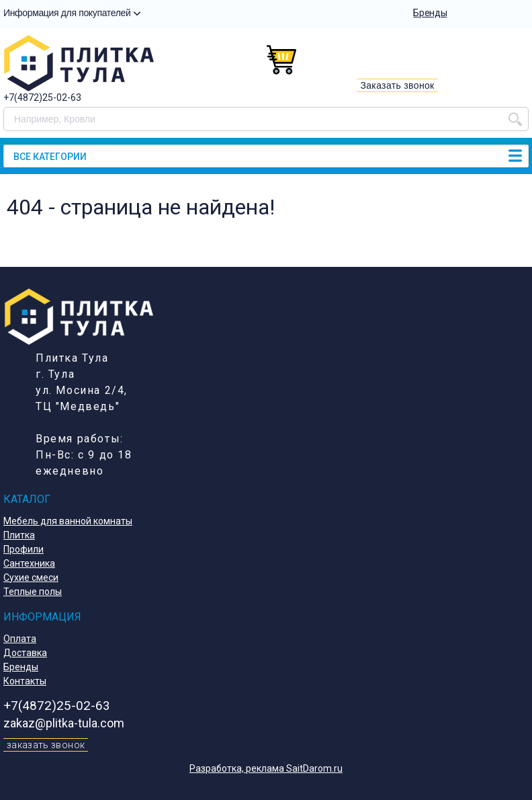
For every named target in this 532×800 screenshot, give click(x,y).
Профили (24, 549)
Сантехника (29, 563)
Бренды (430, 13)
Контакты (25, 681)
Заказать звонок (397, 85)
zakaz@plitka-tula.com (64, 723)
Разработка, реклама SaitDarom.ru (266, 768)
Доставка (25, 653)
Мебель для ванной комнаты (68, 521)
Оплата (20, 639)
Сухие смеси (31, 577)
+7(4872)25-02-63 (42, 97)
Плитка (19, 535)
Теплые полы (33, 592)
